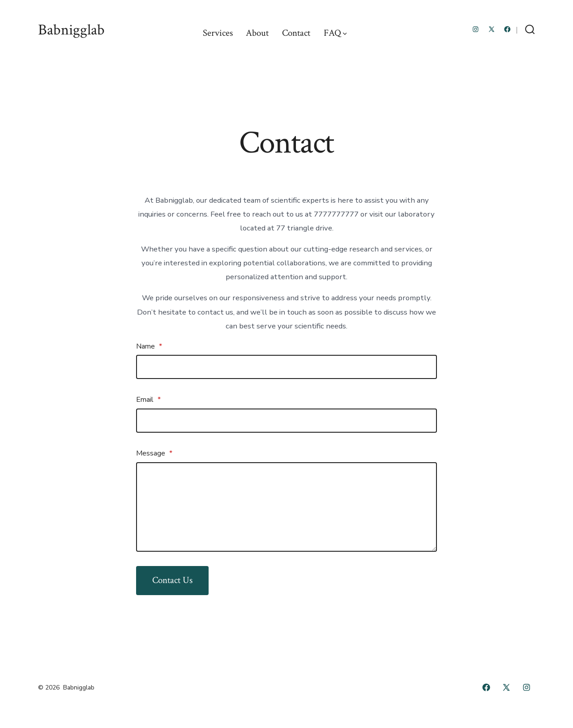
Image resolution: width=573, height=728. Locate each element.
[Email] (286, 421)
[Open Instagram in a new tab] (476, 29)
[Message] (286, 507)
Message (154, 453)
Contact (296, 33)
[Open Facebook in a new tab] (507, 29)
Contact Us (172, 580)
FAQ (335, 33)
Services (218, 33)
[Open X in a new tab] (492, 29)
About (257, 33)
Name (149, 346)
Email (148, 400)
